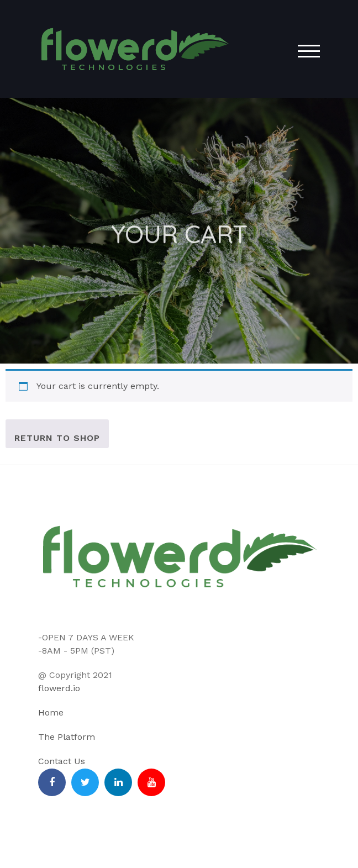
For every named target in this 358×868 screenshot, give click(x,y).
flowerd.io (59, 688)
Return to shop (57, 438)
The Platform (67, 737)
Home (51, 712)
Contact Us (62, 761)
